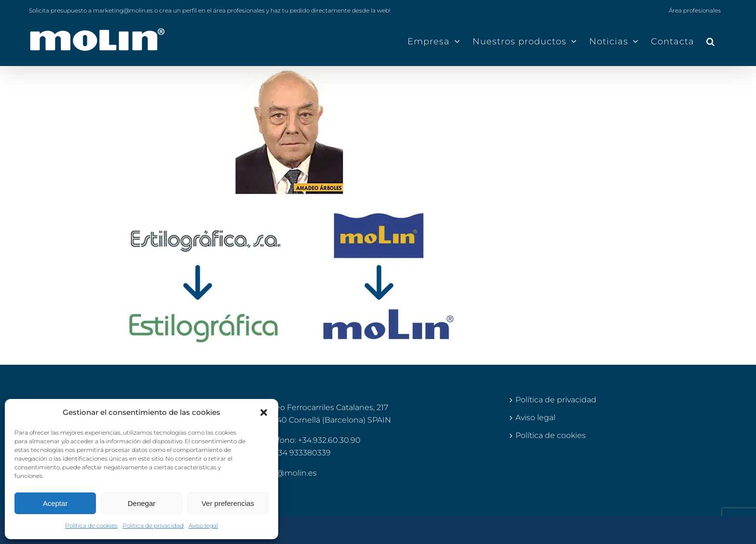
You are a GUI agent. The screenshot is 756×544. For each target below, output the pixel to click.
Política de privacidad (153, 525)
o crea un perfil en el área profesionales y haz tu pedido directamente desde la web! (272, 10)
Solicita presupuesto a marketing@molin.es (91, 10)
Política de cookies (91, 525)
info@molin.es (289, 473)
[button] (264, 412)
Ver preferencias (228, 503)
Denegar (142, 503)
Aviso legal (203, 525)
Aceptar (55, 503)
